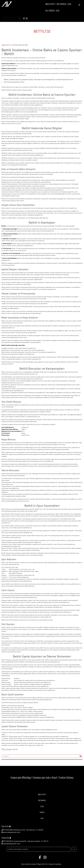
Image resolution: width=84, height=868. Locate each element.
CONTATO (42, 812)
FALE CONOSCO (50, 11)
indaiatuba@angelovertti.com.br (11, 844)
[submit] (81, 756)
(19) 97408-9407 (7, 841)
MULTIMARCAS (61, 4)
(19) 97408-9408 (7, 830)
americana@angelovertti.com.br (11, 832)
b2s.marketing (57, 864)
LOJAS (69, 4)
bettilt (16, 158)
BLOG (58, 11)
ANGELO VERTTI (50, 4)
